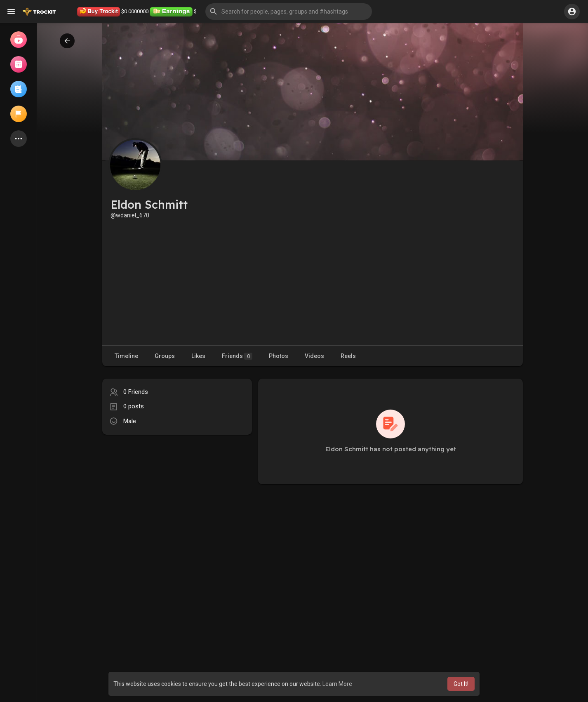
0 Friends (136, 392)
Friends (237, 356)
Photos (279, 356)
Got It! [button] (461, 684)
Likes (198, 356)
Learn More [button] (337, 684)
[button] (289, 12)
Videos (314, 356)
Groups (165, 356)
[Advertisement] (313, 281)
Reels (348, 356)
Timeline (126, 356)
